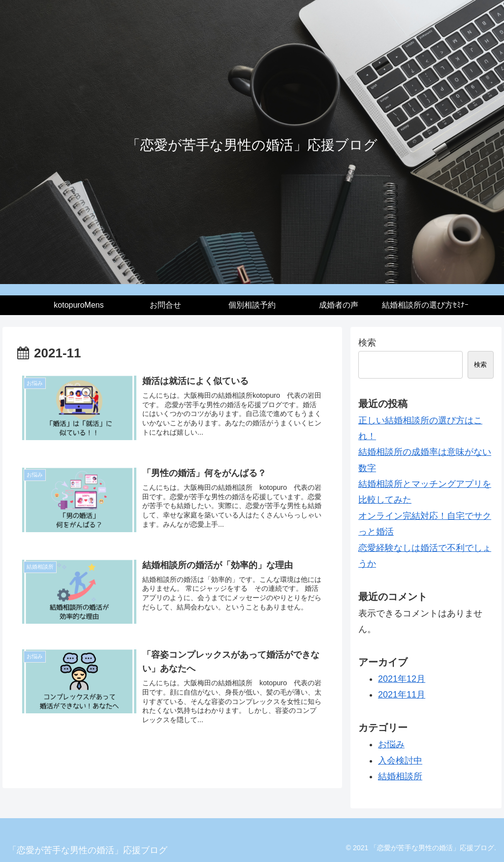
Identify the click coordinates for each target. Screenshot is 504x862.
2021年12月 (402, 679)
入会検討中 (400, 761)
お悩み (391, 744)
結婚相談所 (400, 776)
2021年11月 (402, 695)
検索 (367, 343)
